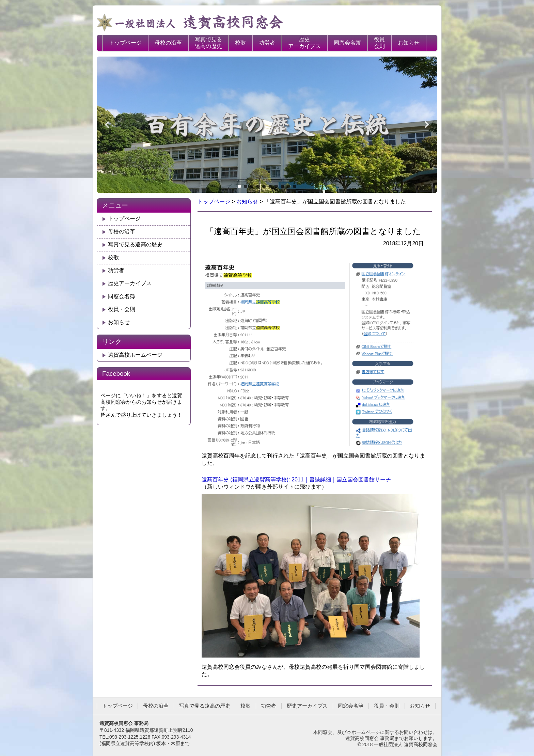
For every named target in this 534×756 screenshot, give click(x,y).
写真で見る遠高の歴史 (208, 43)
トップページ (125, 43)
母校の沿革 (168, 43)
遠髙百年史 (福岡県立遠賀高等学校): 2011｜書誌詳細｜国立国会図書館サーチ (296, 480)
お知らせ (409, 43)
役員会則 (379, 43)
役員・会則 (122, 309)
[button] (107, 125)
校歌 (240, 43)
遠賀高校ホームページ (135, 355)
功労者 (267, 43)
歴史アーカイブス (304, 43)
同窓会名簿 (347, 43)
